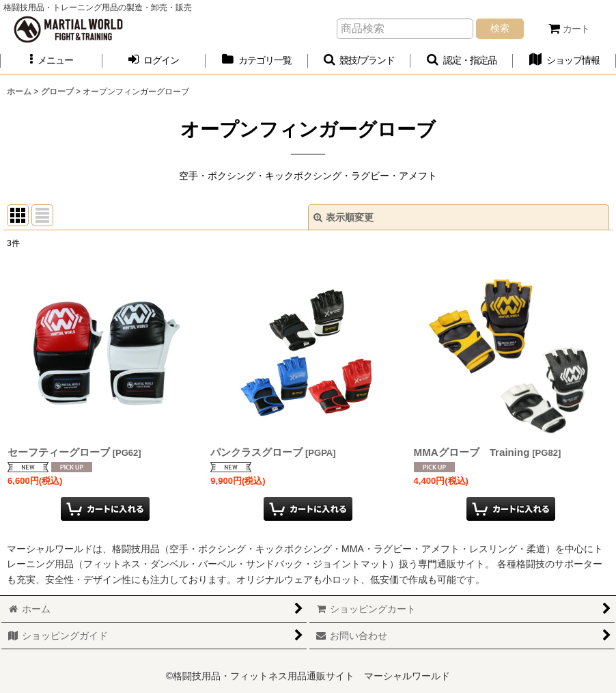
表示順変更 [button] (344, 217)
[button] (51, 60)
